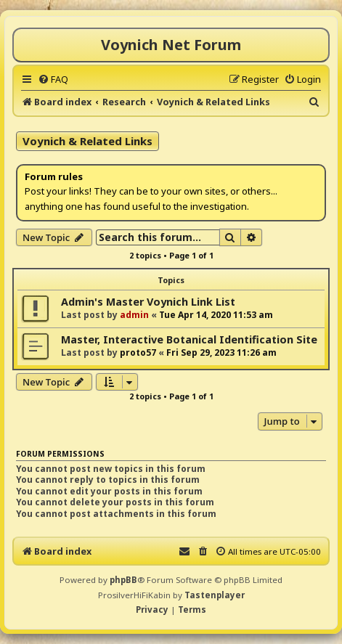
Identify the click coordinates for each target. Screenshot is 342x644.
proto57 (138, 352)
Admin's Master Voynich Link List (148, 302)
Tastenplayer (215, 595)
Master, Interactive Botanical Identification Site (189, 339)
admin (134, 315)
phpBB (123, 580)
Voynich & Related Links (87, 141)
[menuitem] (53, 79)
